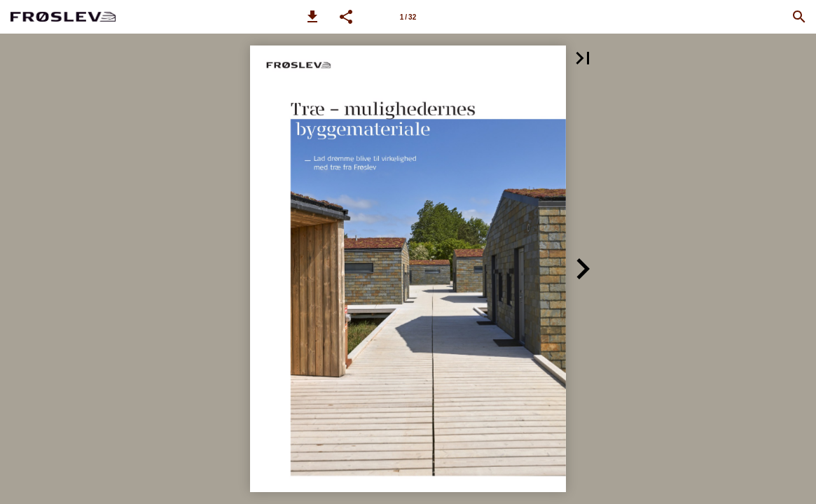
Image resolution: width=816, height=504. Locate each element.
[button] (312, 17)
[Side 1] (408, 17)
